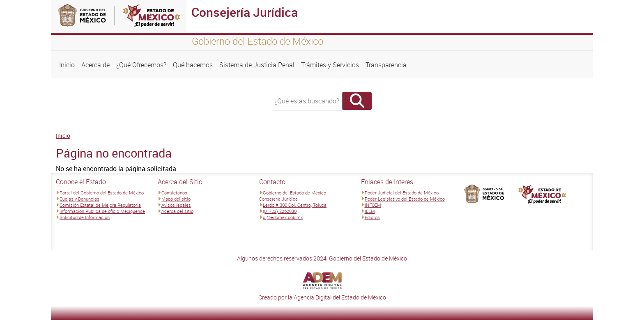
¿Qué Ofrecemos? (141, 65)
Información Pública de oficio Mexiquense (102, 211)
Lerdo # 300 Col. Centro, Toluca (295, 205)
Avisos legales (176, 205)
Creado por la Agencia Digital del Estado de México (322, 297)
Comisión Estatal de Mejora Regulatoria (100, 205)
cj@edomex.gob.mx (283, 217)
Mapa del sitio (176, 199)
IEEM (370, 211)
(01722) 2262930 (280, 211)
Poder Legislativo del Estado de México (405, 199)
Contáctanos (174, 193)
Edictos (372, 217)
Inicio (67, 65)
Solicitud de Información (85, 217)
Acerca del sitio (177, 211)
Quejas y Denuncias (79, 199)
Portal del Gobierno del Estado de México (102, 193)
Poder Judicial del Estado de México (402, 193)
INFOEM (373, 205)
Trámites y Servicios (330, 65)
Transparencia (386, 65)
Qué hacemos (193, 65)
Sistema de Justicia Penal (257, 65)
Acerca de (95, 65)
